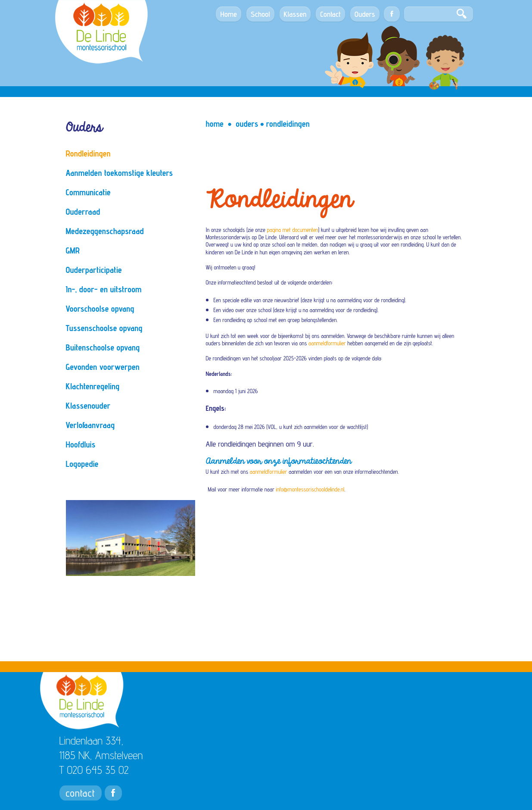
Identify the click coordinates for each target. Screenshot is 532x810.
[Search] (439, 14)
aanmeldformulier (327, 343)
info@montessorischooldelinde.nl (310, 489)
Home (215, 124)
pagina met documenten (293, 230)
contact (81, 793)
